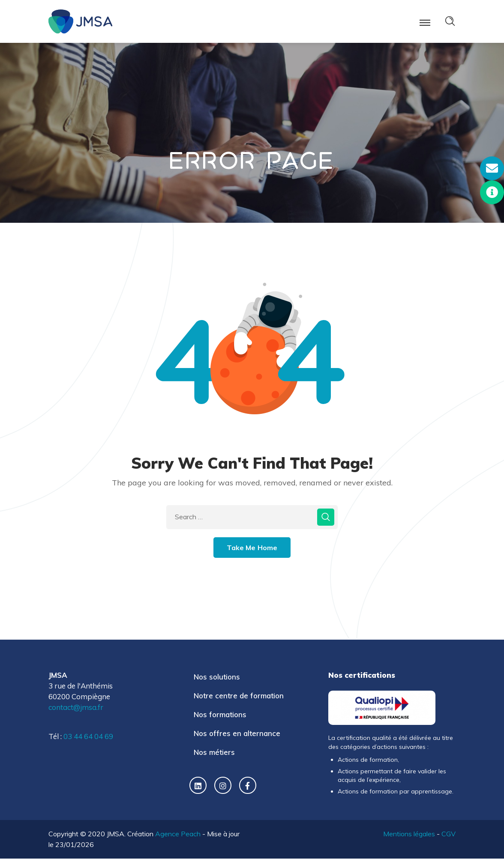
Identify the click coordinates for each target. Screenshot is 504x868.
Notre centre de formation (239, 696)
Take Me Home (252, 548)
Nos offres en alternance (237, 733)
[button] (492, 168)
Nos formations (220, 714)
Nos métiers (214, 752)
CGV (448, 834)
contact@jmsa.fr (76, 707)
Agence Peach (178, 834)
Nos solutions (217, 677)
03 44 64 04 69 (88, 736)
